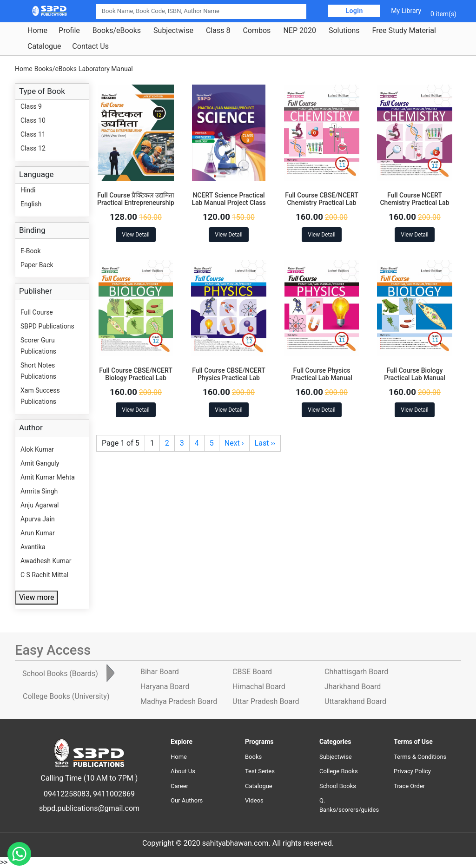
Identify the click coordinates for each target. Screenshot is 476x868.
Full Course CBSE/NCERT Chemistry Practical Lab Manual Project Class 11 (322, 203)
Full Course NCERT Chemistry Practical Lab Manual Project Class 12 (415, 203)
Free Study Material (404, 31)
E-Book (31, 251)
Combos (257, 31)
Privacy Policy (412, 771)
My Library (406, 11)
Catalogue (44, 46)
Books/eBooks (117, 31)
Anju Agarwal (40, 505)
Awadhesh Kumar (46, 561)
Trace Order (409, 786)
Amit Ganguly (40, 463)
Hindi (28, 190)
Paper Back (37, 265)
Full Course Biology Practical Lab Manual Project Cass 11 (415, 378)
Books (253, 757)
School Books (338, 786)
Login (354, 11)
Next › (234, 443)
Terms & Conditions (420, 757)
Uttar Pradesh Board (266, 701)
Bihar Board (160, 672)
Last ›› (265, 443)
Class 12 (33, 148)
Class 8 (218, 31)
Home (37, 31)
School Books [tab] (60, 674)
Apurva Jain (38, 519)
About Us (183, 771)
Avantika (33, 547)
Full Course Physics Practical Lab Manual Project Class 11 (322, 378)
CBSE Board (252, 672)
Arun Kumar (38, 533)
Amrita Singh (39, 491)
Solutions (344, 31)
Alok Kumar (37, 449)
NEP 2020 (300, 31)
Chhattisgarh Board (356, 672)
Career (179, 786)
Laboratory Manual (106, 69)
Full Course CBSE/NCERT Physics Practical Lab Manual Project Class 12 (229, 378)
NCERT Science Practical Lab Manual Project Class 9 (228, 203)
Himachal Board (259, 687)
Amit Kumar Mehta (48, 477)
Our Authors (187, 800)
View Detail (136, 235)
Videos (254, 800)
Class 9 (31, 106)
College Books (339, 771)
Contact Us (90, 46)
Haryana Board (165, 687)
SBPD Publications (47, 326)
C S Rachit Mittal (44, 575)
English (31, 204)
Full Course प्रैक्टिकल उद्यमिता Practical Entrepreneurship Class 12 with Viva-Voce (136, 203)
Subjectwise (173, 31)
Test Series (260, 771)
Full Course (37, 312)
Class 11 (33, 134)
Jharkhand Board (353, 687)
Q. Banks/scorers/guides (349, 805)
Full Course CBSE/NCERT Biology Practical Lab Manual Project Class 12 (136, 378)
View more (36, 597)
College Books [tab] (66, 696)
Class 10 (33, 120)
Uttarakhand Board (355, 701)
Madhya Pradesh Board (179, 701)
